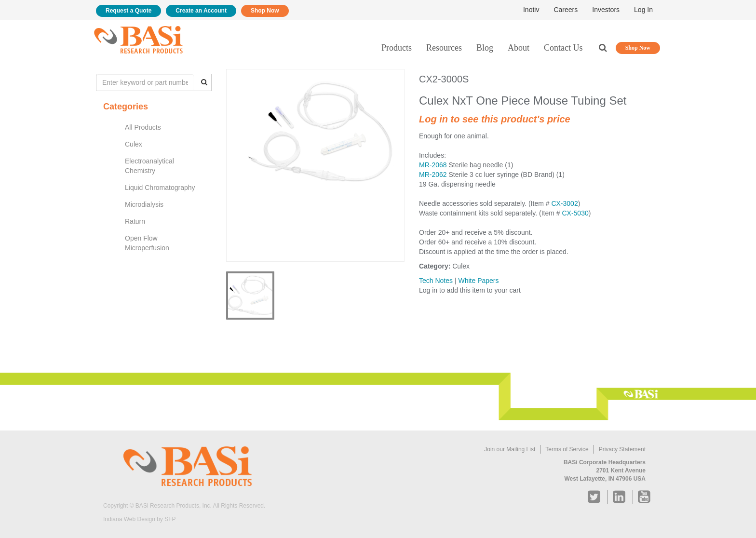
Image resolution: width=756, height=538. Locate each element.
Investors (606, 10)
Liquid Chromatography (160, 188)
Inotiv (531, 10)
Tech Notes (436, 281)
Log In (643, 10)
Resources (444, 48)
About (519, 48)
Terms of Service (567, 449)
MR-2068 (433, 165)
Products (397, 48)
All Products (143, 127)
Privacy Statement (622, 449)
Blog (485, 48)
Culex (134, 144)
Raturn (135, 221)
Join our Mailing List (510, 449)
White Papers (478, 281)
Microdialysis (144, 204)
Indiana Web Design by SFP (140, 519)
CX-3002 (564, 203)
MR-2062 (433, 175)
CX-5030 (575, 213)
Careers (566, 10)
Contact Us (563, 48)
